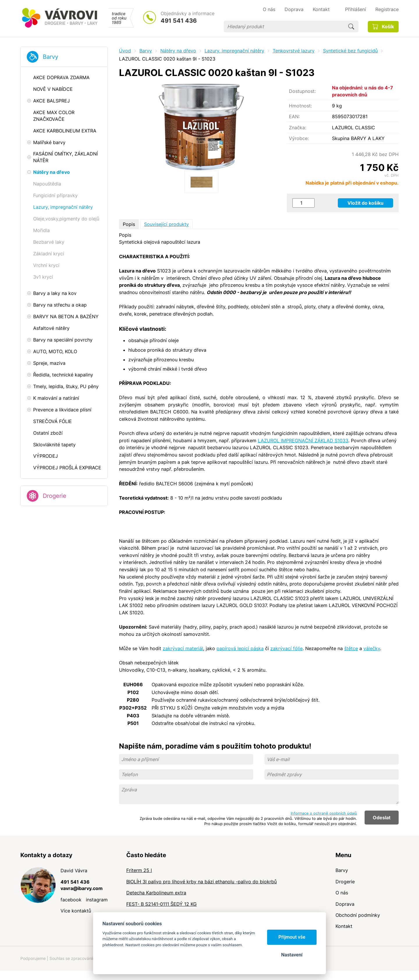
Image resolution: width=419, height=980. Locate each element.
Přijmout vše (292, 937)
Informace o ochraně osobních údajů (324, 813)
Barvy (50, 57)
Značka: (298, 128)
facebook (71, 900)
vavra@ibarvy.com (82, 888)
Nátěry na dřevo (178, 51)
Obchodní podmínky (358, 915)
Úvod (125, 51)
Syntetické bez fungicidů (350, 51)
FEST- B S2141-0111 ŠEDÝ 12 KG (161, 904)
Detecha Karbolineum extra (156, 893)
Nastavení (292, 955)
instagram (97, 900)
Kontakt (344, 926)
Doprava (345, 904)
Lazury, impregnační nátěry (234, 51)
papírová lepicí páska (240, 648)
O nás (342, 893)
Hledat (351, 26)
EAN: (294, 116)
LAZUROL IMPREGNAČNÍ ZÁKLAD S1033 (303, 441)
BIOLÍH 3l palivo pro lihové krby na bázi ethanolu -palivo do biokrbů (201, 882)
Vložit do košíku (365, 203)
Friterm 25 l (139, 870)
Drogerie (55, 496)
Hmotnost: (300, 106)
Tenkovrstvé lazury (294, 51)
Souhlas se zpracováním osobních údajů (88, 958)
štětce (351, 648)
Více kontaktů (76, 911)
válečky (372, 648)
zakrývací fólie (286, 648)
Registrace (387, 9)
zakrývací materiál (183, 648)
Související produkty (166, 224)
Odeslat (382, 818)
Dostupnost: (302, 91)
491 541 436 (179, 21)
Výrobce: (299, 138)
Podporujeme (33, 958)
